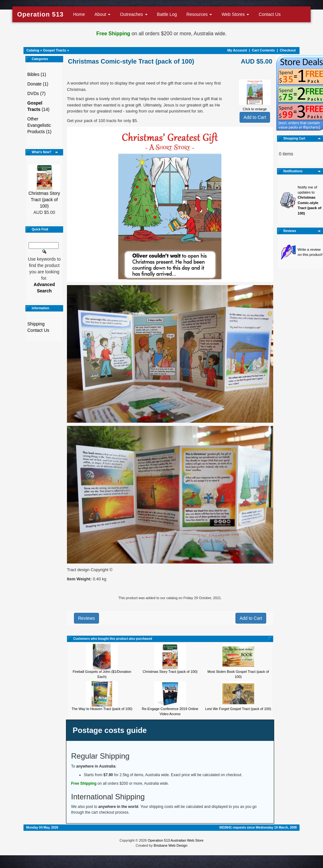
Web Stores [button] (235, 14)
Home (79, 14)
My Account (237, 50)
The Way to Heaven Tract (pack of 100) (102, 709)
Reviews (86, 618)
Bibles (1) (37, 74)
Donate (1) (38, 84)
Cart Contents (264, 50)
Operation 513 (40, 14)
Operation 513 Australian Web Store (175, 840)
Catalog (33, 50)
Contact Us (270, 14)
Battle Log (167, 14)
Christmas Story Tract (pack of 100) (44, 200)
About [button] (102, 14)
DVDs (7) (36, 93)
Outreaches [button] (134, 14)
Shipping (36, 324)
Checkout (288, 50)
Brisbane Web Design (170, 845)
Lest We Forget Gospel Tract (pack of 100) (238, 709)
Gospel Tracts (55, 50)
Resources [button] (199, 14)
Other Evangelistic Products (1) (39, 125)
